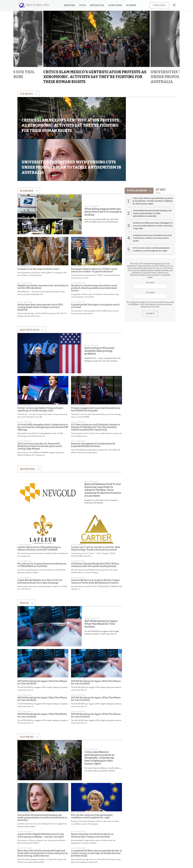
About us (77, 846)
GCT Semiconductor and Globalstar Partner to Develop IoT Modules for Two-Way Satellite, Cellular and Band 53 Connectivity (96, 392)
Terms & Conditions (114, 846)
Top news (29, 94)
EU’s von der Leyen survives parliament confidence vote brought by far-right (92, 781)
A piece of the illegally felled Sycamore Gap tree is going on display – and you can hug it (41, 800)
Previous (25, 39)
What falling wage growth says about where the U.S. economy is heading (103, 177)
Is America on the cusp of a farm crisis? (38, 234)
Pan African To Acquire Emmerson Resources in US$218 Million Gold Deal (42, 530)
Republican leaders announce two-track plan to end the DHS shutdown (43, 252)
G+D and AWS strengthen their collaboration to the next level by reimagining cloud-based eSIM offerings (43, 392)
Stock (83, 5)
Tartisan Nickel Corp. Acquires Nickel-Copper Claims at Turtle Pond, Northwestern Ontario (95, 546)
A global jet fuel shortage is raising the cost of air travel (95, 271)
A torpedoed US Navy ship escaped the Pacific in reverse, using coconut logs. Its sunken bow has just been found (96, 818)
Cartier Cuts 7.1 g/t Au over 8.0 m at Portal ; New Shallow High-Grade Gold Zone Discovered (95, 513)
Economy (132, 5)
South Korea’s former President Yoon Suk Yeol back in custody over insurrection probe (151, 204)
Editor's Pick (32, 295)
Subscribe (159, 5)
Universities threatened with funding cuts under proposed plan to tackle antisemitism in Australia (42, 782)
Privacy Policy (93, 846)
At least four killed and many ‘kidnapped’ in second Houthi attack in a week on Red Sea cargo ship (152, 191)
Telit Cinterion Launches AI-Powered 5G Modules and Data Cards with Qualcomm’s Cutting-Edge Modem (40, 411)
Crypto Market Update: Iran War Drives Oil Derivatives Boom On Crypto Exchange (40, 546)
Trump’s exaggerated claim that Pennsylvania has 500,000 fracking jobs (96, 374)
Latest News (116, 5)
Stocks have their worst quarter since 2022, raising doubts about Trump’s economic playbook (40, 272)
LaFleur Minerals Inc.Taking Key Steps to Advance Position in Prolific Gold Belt (39, 513)
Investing (70, 5)
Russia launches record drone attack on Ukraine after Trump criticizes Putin (92, 800)
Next (168, 39)
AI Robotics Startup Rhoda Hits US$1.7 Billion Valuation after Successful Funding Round (95, 530)
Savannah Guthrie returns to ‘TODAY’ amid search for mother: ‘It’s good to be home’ (94, 235)
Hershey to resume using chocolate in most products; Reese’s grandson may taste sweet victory (94, 253)
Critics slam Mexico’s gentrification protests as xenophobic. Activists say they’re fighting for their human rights (99, 723)
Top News (29, 702)
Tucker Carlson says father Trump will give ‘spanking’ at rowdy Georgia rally (40, 374)
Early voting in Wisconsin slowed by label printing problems (99, 316)
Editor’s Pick (98, 5)
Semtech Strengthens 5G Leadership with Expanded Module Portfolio (93, 410)
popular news (140, 156)
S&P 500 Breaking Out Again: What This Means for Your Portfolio (101, 589)
